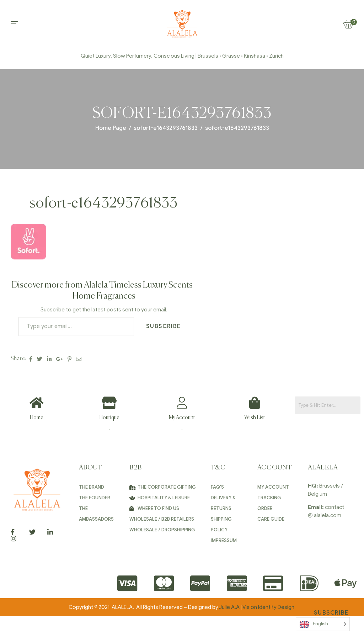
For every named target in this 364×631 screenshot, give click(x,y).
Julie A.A (229, 607)
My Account (182, 418)
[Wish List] (255, 403)
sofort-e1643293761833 (166, 128)
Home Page (111, 128)
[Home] (36, 403)
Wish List (255, 418)
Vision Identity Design (269, 607)
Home (36, 418)
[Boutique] (109, 403)
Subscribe (163, 326)
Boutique (109, 418)
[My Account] (182, 403)
